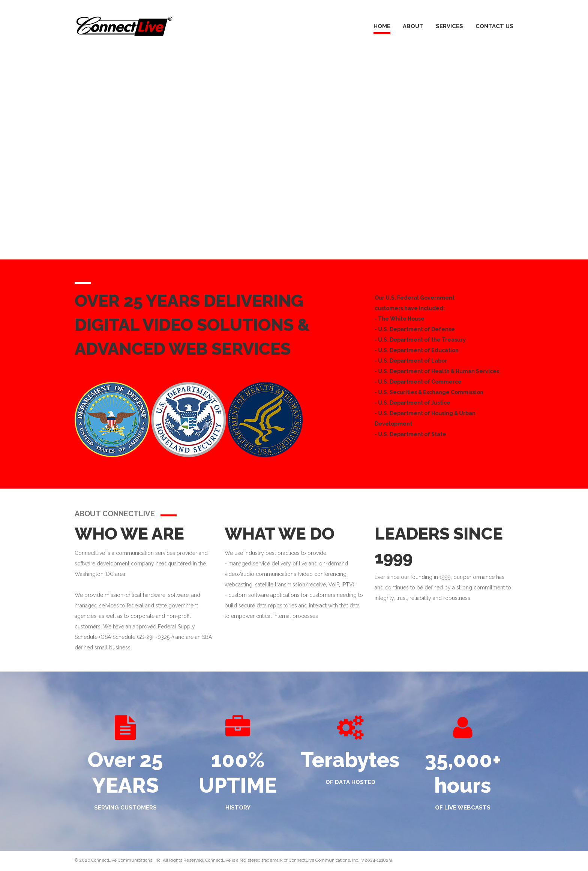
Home (382, 26)
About (413, 26)
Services (449, 26)
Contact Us (494, 26)
